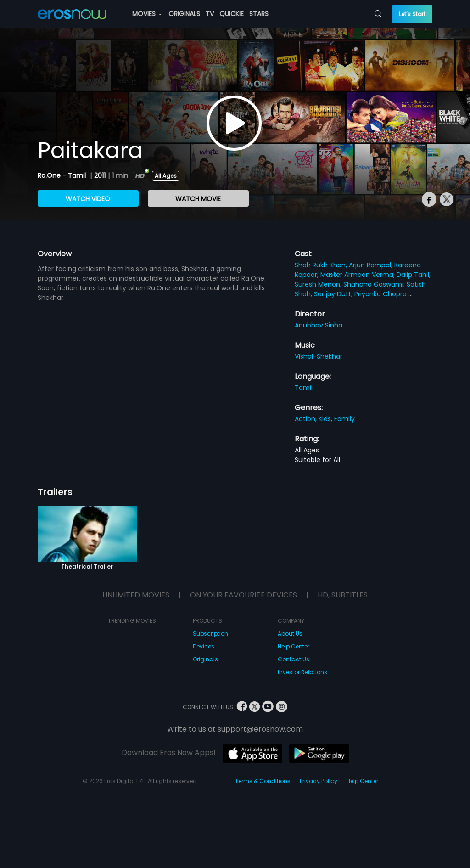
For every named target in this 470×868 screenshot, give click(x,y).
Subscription (210, 634)
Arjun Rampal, (372, 265)
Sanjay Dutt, (334, 294)
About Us (290, 634)
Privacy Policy (319, 781)
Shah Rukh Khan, (322, 265)
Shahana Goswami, (375, 284)
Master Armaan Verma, (358, 275)
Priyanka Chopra (381, 294)
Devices (204, 646)
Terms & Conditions (263, 781)
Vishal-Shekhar (319, 356)
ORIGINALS (184, 14)
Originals (205, 659)
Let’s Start (412, 14)
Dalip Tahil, (414, 275)
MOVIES (147, 14)
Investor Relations (302, 672)
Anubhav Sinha (319, 325)
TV (210, 14)
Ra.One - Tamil (63, 175)
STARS (259, 14)
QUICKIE (232, 14)
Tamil (304, 388)
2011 (100, 175)
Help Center (294, 646)
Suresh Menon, (319, 284)
